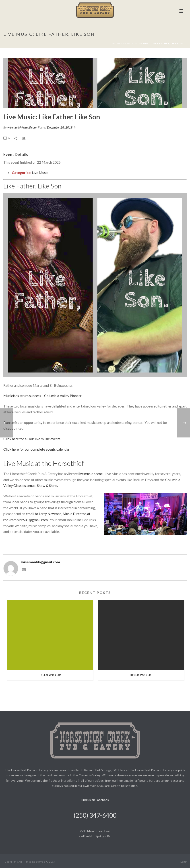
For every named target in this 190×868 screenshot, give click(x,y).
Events (129, 43)
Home (117, 43)
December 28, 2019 (60, 127)
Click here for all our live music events (32, 439)
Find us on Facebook (95, 800)
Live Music (40, 172)
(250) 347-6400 (95, 815)
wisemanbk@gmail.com (22, 127)
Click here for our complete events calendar (36, 449)
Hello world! (50, 675)
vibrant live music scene (85, 474)
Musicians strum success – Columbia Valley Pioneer (42, 396)
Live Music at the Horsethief (43, 463)
